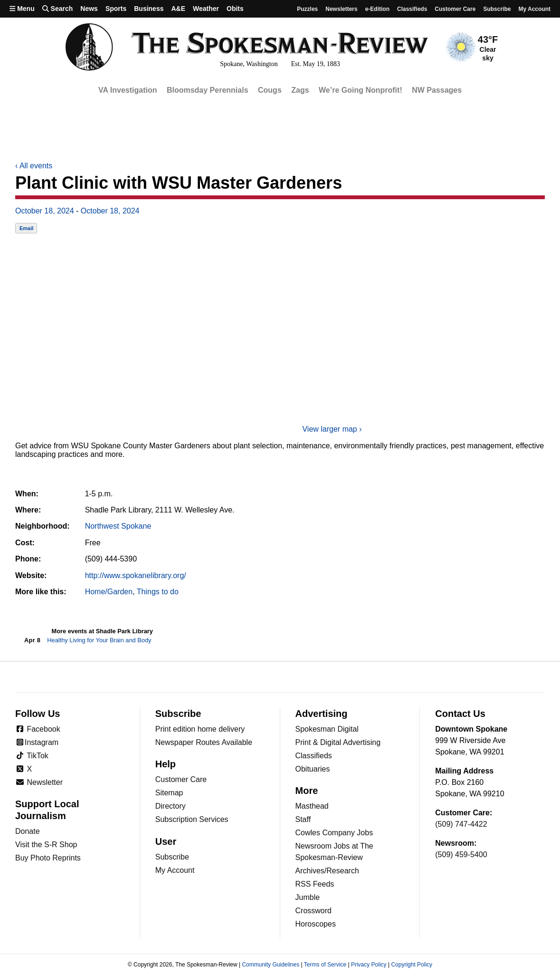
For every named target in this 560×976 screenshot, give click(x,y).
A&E (178, 9)
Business (149, 9)
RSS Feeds (315, 884)
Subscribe (497, 9)
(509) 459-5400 (461, 855)
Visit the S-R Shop (46, 845)
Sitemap (169, 793)
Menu (22, 9)
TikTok (32, 756)
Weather (206, 9)
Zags (300, 90)
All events (34, 166)
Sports (116, 9)
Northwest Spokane (118, 526)
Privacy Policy (369, 965)
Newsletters (341, 9)
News (89, 9)
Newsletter (39, 782)
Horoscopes (316, 924)
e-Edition (377, 9)
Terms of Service (325, 965)
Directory (171, 806)
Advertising (322, 714)
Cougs (270, 90)
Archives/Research (327, 871)
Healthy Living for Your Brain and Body (99, 640)
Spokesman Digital (327, 729)
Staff (303, 819)
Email (26, 228)
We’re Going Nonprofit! (361, 90)
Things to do (158, 592)
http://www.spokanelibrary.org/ (136, 575)
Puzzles (307, 9)
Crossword (313, 911)
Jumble (308, 897)
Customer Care (455, 9)
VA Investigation (128, 90)
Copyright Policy (412, 965)
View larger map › (332, 429)
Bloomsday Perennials (208, 90)
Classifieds (412, 9)
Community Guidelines (271, 965)
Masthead (312, 806)
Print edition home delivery (200, 729)
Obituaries (313, 769)
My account (534, 9)
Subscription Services (192, 819)
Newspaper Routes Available (204, 742)
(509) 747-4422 (461, 824)
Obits (235, 9)
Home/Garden (109, 592)
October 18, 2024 (45, 211)
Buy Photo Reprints (48, 858)
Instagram (37, 742)
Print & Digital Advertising (338, 742)
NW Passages (437, 90)
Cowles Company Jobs (334, 833)
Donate (28, 831)
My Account (175, 870)
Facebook (38, 729)
